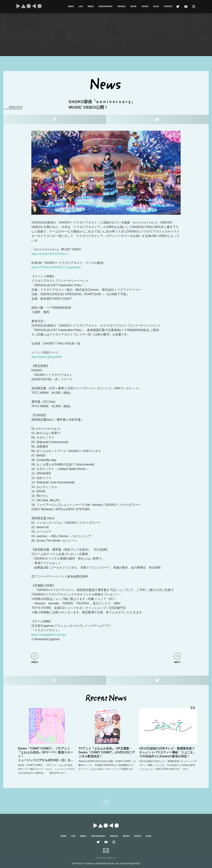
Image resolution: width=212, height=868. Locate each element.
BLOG (156, 6)
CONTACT (168, 6)
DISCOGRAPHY (106, 6)
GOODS (145, 6)
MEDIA (91, 6)
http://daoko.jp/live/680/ (47, 357)
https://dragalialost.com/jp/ (49, 635)
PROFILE (121, 6)
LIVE (81, 6)
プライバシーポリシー (106, 858)
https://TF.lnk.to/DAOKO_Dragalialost (56, 267)
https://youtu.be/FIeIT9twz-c (50, 254)
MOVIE (133, 6)
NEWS (71, 6)
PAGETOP (106, 803)
